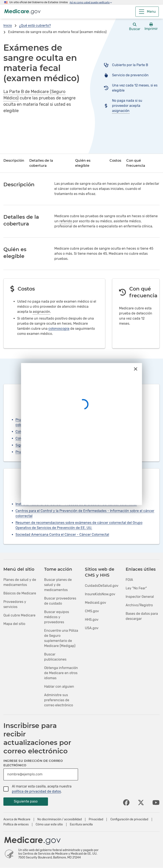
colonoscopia (59, 329)
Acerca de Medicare (17, 819)
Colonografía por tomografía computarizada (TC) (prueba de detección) (72, 438)
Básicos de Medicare (20, 593)
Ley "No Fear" (136, 588)
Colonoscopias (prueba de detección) (45, 432)
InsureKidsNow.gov (100, 594)
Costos (115, 161)
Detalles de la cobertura (41, 163)
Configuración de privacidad (129, 819)
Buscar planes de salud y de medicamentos (58, 585)
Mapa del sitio (14, 624)
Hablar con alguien (59, 686)
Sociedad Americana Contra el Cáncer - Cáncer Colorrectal (62, 535)
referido (66, 221)
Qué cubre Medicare (19, 615)
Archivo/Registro (139, 605)
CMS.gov (92, 611)
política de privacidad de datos (36, 791)
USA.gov (92, 628)
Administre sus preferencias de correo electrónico (59, 700)
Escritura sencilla (81, 825)
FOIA (129, 580)
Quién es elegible (83, 163)
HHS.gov (92, 620)
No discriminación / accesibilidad (60, 819)
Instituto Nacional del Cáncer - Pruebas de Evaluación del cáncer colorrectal (76, 504)
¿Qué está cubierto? (35, 26)
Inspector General (140, 597)
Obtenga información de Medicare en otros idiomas (61, 673)
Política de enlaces (16, 825)
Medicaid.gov (96, 603)
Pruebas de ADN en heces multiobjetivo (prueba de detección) (65, 452)
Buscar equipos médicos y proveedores (57, 617)
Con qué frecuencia (136, 163)
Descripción (14, 161)
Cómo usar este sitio (49, 825)
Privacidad (96, 819)
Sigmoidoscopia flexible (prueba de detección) (52, 445)
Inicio (8, 26)
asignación (121, 111)
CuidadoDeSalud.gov (102, 586)
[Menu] (147, 12)
